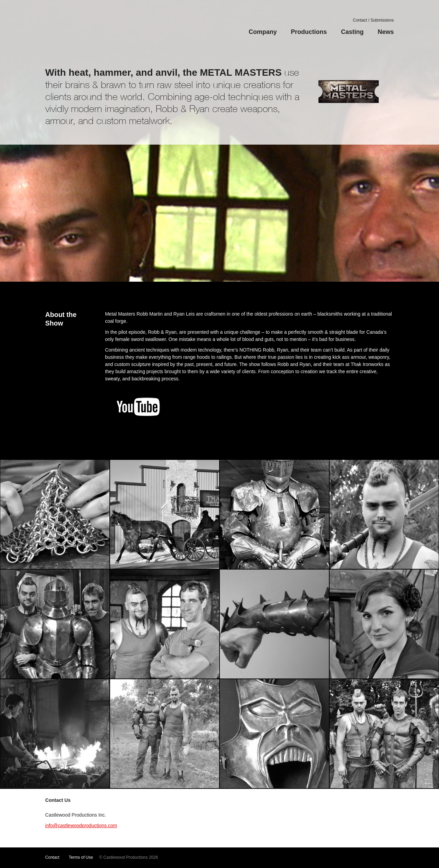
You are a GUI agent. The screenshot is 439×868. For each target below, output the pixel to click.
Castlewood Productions (84, 29)
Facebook (353, 858)
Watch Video (219, 196)
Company (263, 32)
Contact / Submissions (373, 20)
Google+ (374, 858)
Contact (52, 857)
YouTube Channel (321, 858)
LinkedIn (385, 858)
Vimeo (332, 858)
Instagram (364, 858)
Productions (309, 32)
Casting (352, 32)
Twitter (343, 858)
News (386, 32)
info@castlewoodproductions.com (81, 826)
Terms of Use (81, 857)
